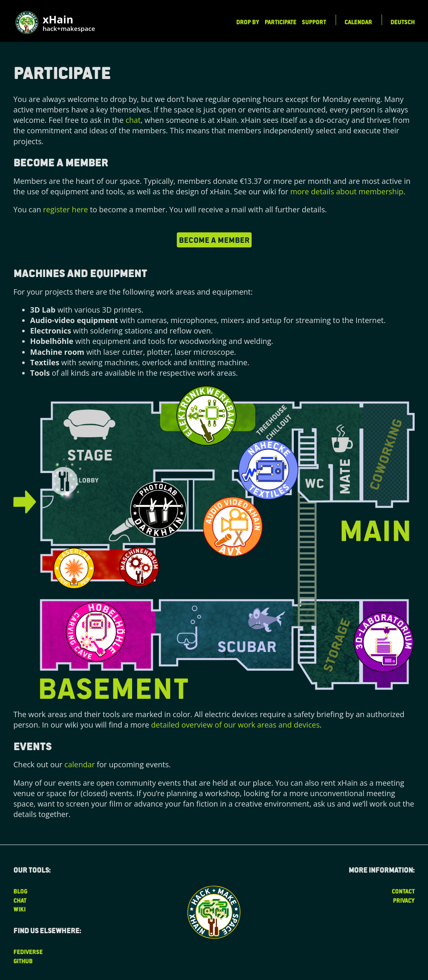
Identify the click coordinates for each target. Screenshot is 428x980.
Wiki (19, 909)
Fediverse (28, 952)
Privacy (404, 900)
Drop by (248, 22)
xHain (69, 24)
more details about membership (347, 191)
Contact (403, 891)
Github (23, 961)
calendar (80, 764)
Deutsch (403, 22)
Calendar (358, 22)
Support (314, 22)
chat (133, 120)
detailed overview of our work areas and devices (236, 725)
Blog (20, 891)
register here (66, 209)
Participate (280, 22)
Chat (20, 900)
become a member (214, 239)
